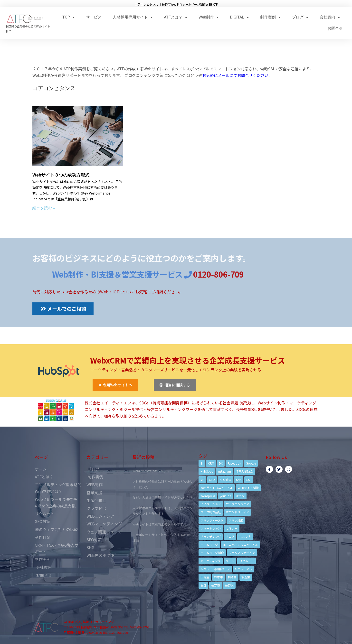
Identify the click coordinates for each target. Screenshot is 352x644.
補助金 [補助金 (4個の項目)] (232, 577)
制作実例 (270, 17)
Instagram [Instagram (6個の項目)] (224, 471)
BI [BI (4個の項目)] (202, 463)
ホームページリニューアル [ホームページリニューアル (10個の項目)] (240, 545)
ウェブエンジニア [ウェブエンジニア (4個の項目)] (238, 504)
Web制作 (209, 17)
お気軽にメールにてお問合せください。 (237, 75)
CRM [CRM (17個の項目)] (211, 463)
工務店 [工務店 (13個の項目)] (205, 577)
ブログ (300, 17)
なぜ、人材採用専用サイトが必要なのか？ (163, 498)
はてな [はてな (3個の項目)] (240, 496)
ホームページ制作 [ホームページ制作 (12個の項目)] (212, 553)
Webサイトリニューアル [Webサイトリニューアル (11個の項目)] (217, 488)
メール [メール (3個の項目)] (230, 561)
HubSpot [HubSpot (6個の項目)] (207, 471)
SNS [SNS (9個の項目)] (239, 480)
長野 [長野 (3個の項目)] (203, 585)
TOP (69, 17)
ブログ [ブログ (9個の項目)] (230, 537)
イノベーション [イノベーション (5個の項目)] (211, 504)
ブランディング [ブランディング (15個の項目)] (211, 537)
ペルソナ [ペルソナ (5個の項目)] (245, 537)
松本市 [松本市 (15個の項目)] (219, 577)
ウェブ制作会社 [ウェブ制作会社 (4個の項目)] (211, 512)
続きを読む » (44, 208)
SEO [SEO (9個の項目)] (212, 480)
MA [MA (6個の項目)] (202, 480)
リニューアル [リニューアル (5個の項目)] (243, 569)
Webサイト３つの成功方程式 (61, 175)
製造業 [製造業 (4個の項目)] (246, 577)
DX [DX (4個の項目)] (221, 463)
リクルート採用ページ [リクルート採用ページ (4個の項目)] (215, 569)
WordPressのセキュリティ (151, 471)
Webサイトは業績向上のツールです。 (159, 524)
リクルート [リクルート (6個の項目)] (247, 561)
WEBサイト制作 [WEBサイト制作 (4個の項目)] (248, 488)
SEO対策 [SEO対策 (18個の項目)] (225, 480)
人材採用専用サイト (133, 17)
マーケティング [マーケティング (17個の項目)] (211, 561)
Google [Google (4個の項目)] (251, 463)
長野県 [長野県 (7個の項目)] (229, 585)
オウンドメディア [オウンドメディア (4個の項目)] (237, 512)
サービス (94, 17)
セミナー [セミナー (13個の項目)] (232, 528)
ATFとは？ (176, 17)
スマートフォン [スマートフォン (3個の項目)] (211, 528)
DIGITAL (239, 17)
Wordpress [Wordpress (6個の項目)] (208, 496)
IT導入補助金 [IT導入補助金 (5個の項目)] (244, 471)
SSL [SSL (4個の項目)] (249, 480)
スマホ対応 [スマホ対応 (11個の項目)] (236, 520)
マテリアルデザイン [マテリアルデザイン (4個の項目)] (242, 553)
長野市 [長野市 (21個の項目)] (216, 585)
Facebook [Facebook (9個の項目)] (234, 463)
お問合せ (335, 28)
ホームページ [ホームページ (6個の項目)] (209, 545)
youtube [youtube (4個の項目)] (225, 496)
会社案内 (330, 17)
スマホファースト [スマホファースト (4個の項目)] (212, 520)
